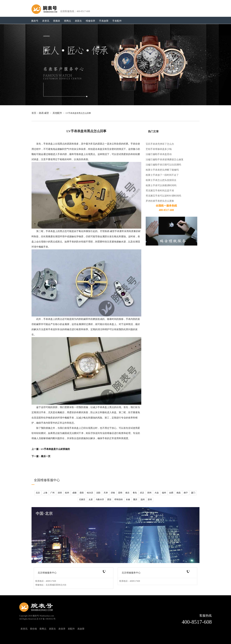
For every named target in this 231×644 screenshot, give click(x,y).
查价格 (33, 629)
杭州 (67, 493)
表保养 (62, 629)
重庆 (135, 500)
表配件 (71, 629)
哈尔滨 (90, 493)
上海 (45, 493)
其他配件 (57, 113)
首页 (34, 113)
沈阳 (98, 493)
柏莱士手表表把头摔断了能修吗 (162, 170)
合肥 (171, 493)
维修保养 (90, 21)
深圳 (60, 493)
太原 (91, 500)
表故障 (81, 629)
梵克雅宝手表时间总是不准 (160, 191)
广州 (52, 493)
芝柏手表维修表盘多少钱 (159, 149)
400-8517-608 (197, 622)
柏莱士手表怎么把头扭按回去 (161, 180)
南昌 (179, 493)
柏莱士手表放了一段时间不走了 (162, 175)
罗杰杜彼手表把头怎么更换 (160, 201)
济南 (113, 493)
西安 (109, 500)
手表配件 (117, 21)
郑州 (149, 493)
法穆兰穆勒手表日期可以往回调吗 (163, 165)
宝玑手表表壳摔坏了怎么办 (160, 144)
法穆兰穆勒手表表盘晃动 (159, 154)
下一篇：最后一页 (41, 456)
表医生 (78, 21)
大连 (157, 493)
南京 (127, 493)
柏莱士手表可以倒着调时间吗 (161, 185)
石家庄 (82, 500)
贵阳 (82, 493)
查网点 (67, 21)
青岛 (135, 493)
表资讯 (46, 21)
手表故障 (104, 21)
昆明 (120, 493)
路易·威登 (44, 113)
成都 (74, 493)
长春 (128, 500)
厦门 (193, 493)
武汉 (142, 493)
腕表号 (35, 21)
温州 (143, 500)
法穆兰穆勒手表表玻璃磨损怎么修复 (165, 159)
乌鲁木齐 (100, 500)
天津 (106, 493)
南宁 (186, 493)
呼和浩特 (119, 500)
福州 (164, 493)
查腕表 (57, 21)
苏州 (150, 500)
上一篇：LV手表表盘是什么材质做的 (51, 449)
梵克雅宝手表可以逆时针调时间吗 (163, 196)
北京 (38, 493)
